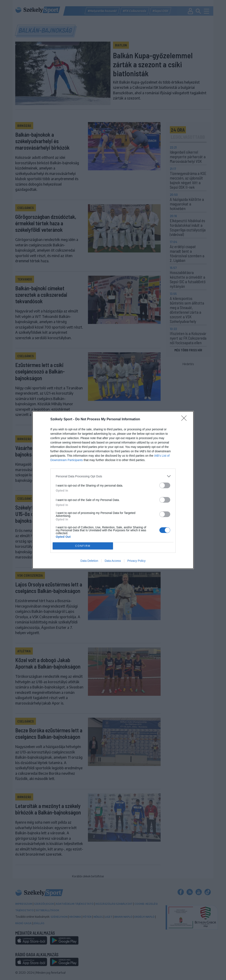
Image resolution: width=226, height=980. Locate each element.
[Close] (185, 419)
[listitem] (113, 476)
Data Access (113, 561)
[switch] (165, 485)
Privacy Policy (136, 561)
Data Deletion (89, 561)
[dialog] (113, 490)
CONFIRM (83, 546)
